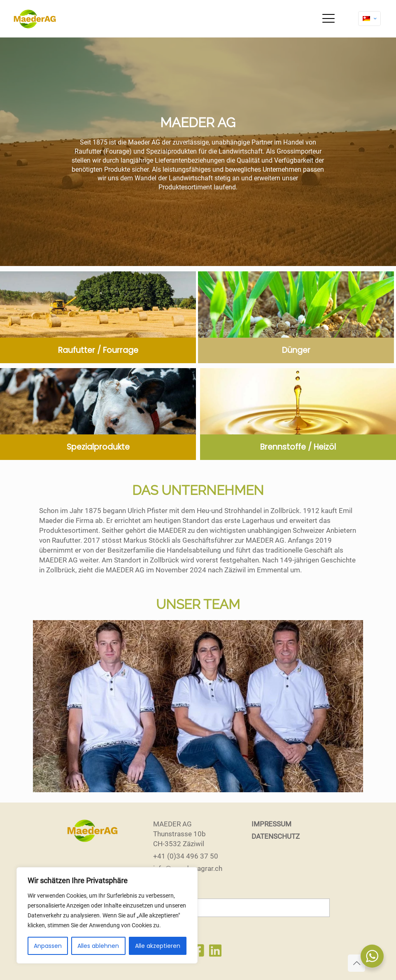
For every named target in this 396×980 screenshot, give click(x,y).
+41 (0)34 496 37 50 (186, 856)
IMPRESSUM (271, 824)
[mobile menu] (328, 19)
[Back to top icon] (356, 963)
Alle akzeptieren (158, 946)
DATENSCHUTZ (276, 836)
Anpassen (48, 946)
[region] (107, 915)
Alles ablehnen (98, 946)
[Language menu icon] (369, 19)
